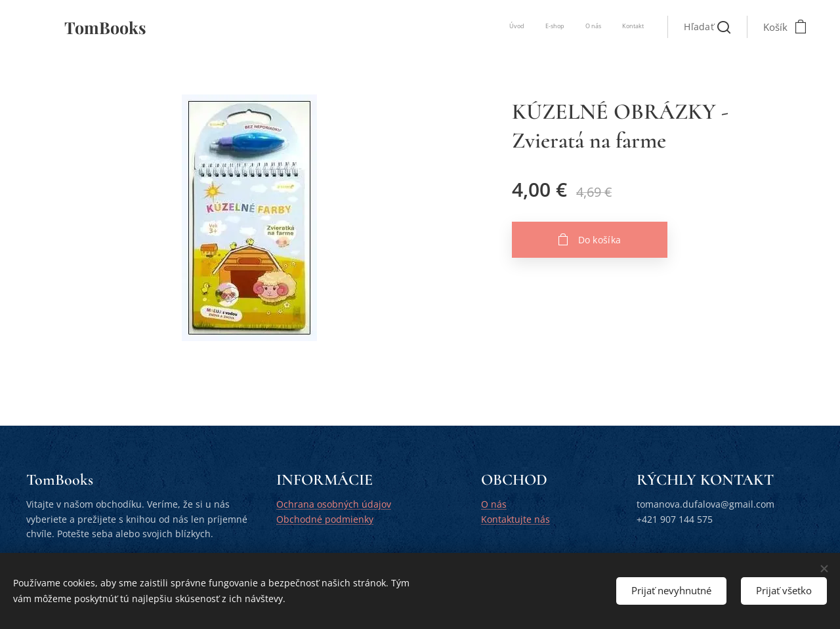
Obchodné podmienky (325, 519)
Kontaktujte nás (515, 519)
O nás (494, 505)
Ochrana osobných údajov (334, 505)
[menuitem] (584, 27)
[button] (707, 27)
